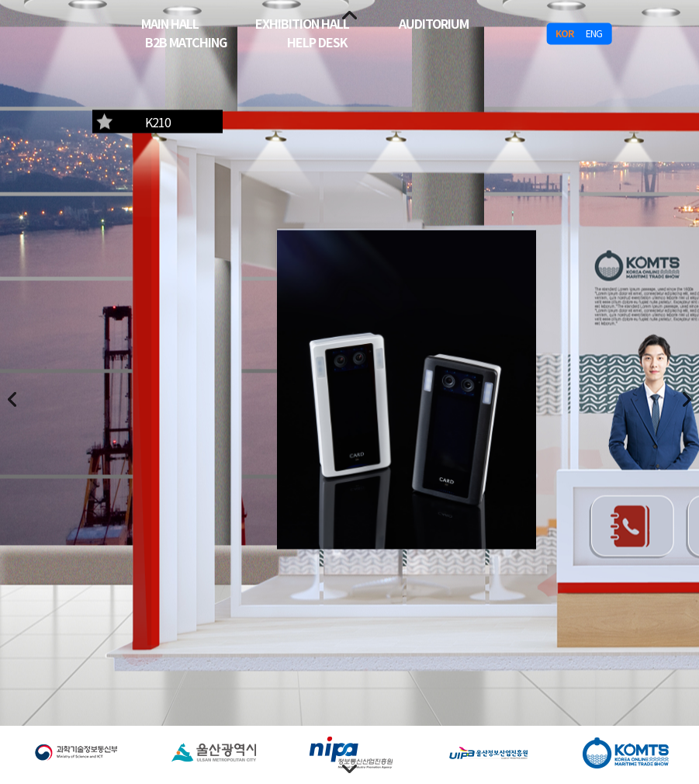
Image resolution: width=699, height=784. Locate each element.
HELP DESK (317, 41)
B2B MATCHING (186, 41)
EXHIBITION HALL (302, 23)
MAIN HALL (170, 23)
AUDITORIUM (434, 23)
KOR (564, 33)
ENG (594, 33)
